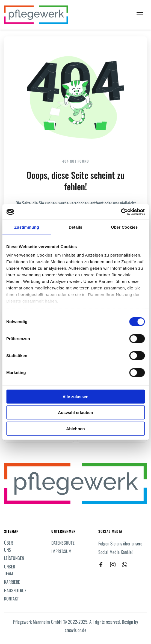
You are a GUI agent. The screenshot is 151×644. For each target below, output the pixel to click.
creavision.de (76, 630)
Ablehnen (75, 428)
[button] (140, 15)
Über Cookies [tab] (125, 227)
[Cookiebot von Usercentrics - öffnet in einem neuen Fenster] (121, 212)
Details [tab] (76, 227)
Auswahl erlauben (75, 412)
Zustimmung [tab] (27, 227)
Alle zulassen (76, 396)
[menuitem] (11, 546)
